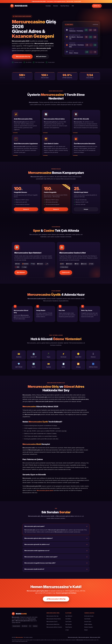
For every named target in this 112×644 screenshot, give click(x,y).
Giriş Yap (97, 6)
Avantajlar (48, 6)
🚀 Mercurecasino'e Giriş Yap (56, 599)
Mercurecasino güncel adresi (45, 490)
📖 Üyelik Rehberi (41, 57)
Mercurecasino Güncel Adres (54, 619)
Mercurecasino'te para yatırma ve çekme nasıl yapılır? (41, 557)
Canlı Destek (87, 619)
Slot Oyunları (69, 624)
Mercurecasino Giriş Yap (52, 616)
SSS (73, 6)
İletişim (86, 630)
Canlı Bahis (68, 619)
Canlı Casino (68, 622)
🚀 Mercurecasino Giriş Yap (22, 57)
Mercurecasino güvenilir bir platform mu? (37, 544)
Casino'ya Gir (66, 272)
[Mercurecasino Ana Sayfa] (19, 6)
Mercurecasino (19, 637)
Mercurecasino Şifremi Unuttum (54, 627)
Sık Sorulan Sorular (89, 616)
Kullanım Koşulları (89, 627)
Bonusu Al (26, 209)
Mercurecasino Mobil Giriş (53, 624)
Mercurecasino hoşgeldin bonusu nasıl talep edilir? (40, 563)
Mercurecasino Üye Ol (52, 622)
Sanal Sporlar (69, 627)
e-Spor (67, 630)
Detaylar (86, 209)
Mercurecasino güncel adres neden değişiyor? (39, 538)
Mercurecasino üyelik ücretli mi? (34, 569)
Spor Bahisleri (21, 272)
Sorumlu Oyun (88, 622)
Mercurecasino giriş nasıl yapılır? (35, 526)
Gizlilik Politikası (88, 624)
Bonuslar (56, 6)
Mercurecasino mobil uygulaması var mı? (37, 551)
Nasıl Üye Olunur (65, 6)
